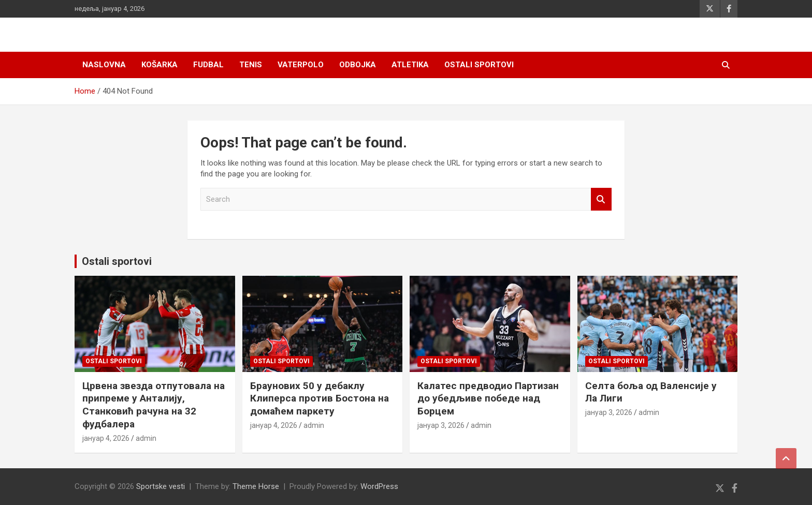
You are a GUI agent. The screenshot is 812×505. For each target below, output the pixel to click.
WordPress (379, 486)
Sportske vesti (161, 486)
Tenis (251, 65)
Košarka (160, 65)
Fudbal (208, 65)
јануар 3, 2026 (441, 425)
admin (146, 438)
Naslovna (104, 65)
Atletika (410, 65)
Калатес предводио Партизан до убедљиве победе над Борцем (488, 398)
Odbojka (358, 65)
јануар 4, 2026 (106, 438)
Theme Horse (256, 486)
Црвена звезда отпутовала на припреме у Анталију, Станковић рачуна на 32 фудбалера (154, 405)
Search (601, 199)
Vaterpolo (301, 65)
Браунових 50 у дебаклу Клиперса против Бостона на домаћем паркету (320, 398)
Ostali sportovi (479, 65)
